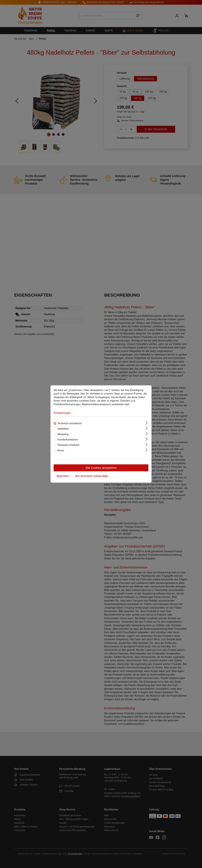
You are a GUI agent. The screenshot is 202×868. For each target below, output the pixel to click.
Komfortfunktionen (68, 440)
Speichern (63, 476)
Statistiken (63, 429)
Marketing (63, 434)
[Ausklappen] (147, 423)
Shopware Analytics (68, 445)
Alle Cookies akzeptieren (101, 468)
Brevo (61, 450)
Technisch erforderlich (70, 423)
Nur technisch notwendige (92, 476)
